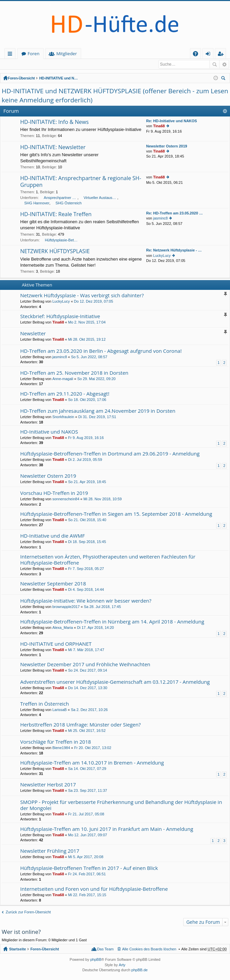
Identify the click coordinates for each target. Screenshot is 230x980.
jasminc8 (160, 218)
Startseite (31, 54)
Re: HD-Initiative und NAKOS (172, 121)
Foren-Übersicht (21, 78)
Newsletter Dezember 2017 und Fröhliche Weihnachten (85, 665)
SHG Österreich (69, 203)
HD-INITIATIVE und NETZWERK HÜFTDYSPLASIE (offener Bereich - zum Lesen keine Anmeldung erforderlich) (59, 78)
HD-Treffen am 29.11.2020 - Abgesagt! (65, 394)
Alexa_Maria (62, 628)
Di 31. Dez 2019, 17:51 (97, 417)
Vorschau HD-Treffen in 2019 (54, 493)
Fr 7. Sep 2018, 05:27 (86, 569)
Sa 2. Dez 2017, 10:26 (89, 710)
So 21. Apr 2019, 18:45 (87, 482)
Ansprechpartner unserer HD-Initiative (61, 198)
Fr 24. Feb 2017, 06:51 (87, 874)
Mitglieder (96, 54)
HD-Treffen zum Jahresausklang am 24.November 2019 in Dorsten (98, 411)
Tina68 (159, 126)
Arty (122, 965)
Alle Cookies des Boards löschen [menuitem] (149, 949)
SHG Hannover (37, 203)
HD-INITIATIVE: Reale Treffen (56, 215)
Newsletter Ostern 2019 (167, 146)
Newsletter (33, 334)
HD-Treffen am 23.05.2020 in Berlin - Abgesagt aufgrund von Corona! (101, 351)
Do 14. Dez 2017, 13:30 (88, 688)
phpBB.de (139, 970)
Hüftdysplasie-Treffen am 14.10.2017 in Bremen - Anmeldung (92, 763)
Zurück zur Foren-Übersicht (28, 912)
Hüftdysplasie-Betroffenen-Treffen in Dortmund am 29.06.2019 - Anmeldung (110, 454)
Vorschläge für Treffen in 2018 (56, 742)
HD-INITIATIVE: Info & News (54, 123)
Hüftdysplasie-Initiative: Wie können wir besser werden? (86, 601)
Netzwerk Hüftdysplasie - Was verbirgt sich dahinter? (82, 296)
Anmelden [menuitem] (210, 55)
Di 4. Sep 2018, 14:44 (86, 590)
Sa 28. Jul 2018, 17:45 (102, 607)
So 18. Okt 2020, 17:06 (87, 400)
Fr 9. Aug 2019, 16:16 (86, 438)
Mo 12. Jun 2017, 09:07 (88, 835)
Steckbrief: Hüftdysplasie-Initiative (60, 317)
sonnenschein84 (66, 499)
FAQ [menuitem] (198, 55)
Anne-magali (63, 379)
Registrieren (47, 64)
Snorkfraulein (63, 417)
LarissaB (59, 710)
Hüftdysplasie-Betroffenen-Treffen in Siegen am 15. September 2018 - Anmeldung (116, 514)
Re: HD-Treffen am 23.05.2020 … (174, 213)
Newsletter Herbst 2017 (48, 785)
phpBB (96, 960)
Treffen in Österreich (45, 704)
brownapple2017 (66, 607)
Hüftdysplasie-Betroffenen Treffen (62, 240)
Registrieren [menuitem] (222, 55)
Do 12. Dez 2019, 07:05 (94, 302)
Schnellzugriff (11, 55)
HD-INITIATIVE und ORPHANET (56, 644)
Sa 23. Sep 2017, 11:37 (88, 791)
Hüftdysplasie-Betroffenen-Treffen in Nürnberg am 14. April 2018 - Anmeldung (112, 622)
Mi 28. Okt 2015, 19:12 (87, 340)
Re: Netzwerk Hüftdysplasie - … (174, 250)
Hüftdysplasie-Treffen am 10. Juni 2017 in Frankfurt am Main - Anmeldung (107, 829)
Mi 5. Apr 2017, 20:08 (86, 857)
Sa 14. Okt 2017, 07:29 (87, 769)
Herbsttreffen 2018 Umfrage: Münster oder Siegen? (80, 725)
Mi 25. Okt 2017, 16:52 (87, 731)
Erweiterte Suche (224, 64)
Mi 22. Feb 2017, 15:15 (87, 895)
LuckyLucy (162, 256)
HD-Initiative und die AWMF (53, 536)
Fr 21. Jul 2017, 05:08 (86, 814)
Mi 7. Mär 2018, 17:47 (86, 650)
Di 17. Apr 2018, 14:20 (95, 628)
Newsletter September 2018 (53, 584)
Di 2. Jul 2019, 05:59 (85, 460)
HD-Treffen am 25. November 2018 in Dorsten (74, 373)
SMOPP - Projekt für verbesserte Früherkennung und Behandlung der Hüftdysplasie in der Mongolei (121, 805)
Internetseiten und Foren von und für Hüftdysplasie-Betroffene (94, 889)
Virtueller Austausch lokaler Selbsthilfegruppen (100, 198)
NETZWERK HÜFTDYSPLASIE (55, 252)
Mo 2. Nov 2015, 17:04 (87, 323)
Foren (63, 54)
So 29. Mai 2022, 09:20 (96, 379)
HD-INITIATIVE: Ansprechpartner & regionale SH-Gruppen (81, 182)
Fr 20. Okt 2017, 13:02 (93, 748)
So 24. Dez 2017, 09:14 (88, 671)
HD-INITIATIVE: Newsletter (53, 148)
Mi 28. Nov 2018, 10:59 (103, 499)
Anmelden (17, 64)
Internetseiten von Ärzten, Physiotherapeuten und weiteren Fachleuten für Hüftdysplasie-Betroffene (108, 560)
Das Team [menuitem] (105, 949)
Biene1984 (61, 748)
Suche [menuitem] (224, 79)
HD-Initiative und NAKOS (49, 432)
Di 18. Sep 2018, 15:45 (87, 542)
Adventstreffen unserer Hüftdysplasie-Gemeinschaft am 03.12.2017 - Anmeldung (115, 682)
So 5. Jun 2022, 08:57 (89, 357)
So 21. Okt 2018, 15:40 (87, 520)
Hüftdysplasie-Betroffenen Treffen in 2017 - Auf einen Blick (89, 868)
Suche (215, 64)
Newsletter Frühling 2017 (50, 851)
